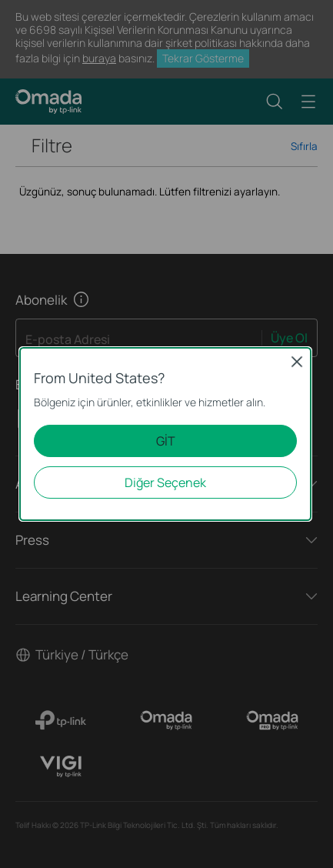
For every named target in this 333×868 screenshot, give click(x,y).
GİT (166, 441)
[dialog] (166, 434)
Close (297, 362)
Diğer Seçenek (165, 482)
